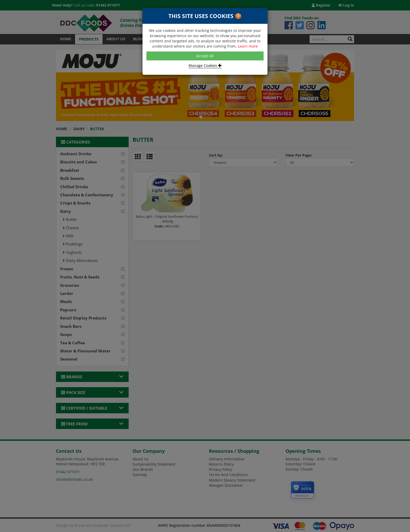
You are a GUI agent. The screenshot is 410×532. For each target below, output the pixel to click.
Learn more (248, 46)
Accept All (205, 56)
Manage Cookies (205, 65)
